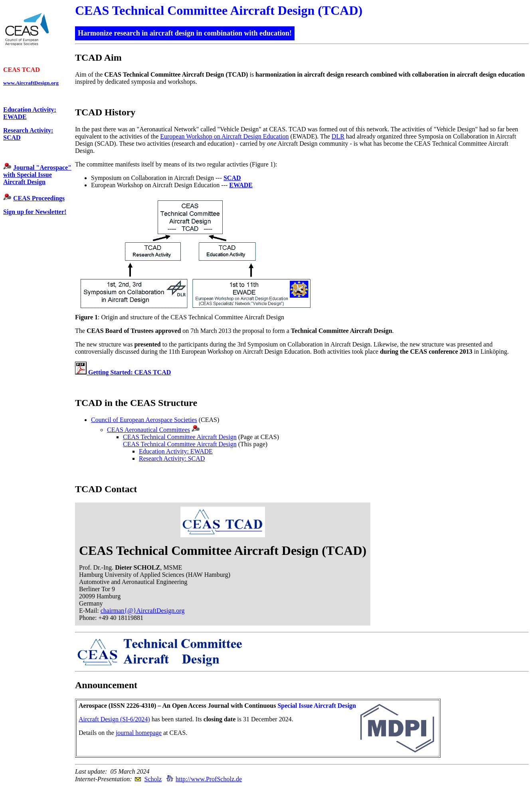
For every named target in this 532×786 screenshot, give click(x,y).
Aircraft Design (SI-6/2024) (114, 719)
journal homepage (139, 733)
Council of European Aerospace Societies (144, 420)
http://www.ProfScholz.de (209, 779)
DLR (338, 136)
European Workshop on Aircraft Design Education (224, 136)
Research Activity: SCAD (172, 458)
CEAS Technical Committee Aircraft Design (180, 437)
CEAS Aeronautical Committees (148, 430)
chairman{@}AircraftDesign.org (143, 611)
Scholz (153, 779)
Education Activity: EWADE (176, 451)
